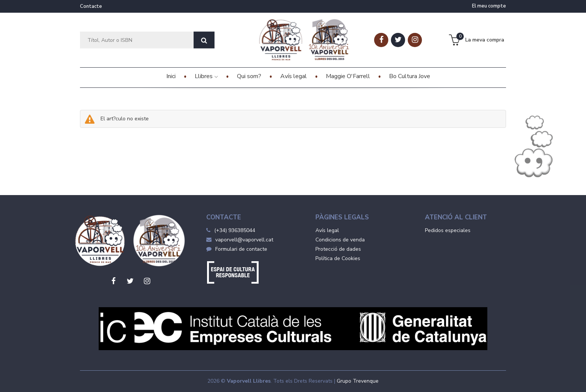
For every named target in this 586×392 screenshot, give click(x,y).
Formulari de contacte (237, 249)
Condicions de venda (340, 240)
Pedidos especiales (448, 230)
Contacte (91, 6)
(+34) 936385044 (235, 230)
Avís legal (327, 230)
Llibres (206, 76)
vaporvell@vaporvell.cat (240, 240)
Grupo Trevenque (358, 381)
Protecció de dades (338, 249)
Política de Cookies (338, 258)
